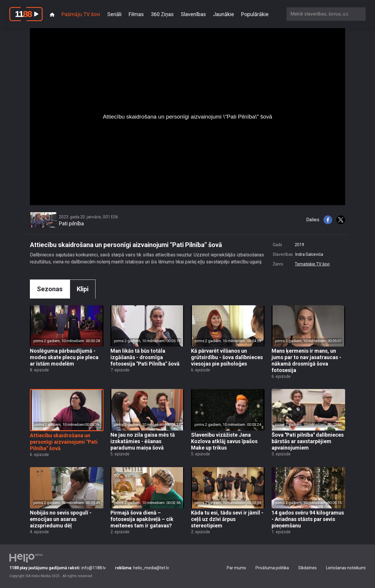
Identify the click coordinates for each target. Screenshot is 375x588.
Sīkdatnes (307, 568)
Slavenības (193, 14)
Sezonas (50, 289)
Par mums (236, 568)
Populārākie (255, 14)
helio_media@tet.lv (142, 568)
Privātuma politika (272, 568)
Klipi (83, 289)
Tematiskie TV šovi (312, 264)
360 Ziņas (162, 14)
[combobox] (326, 14)
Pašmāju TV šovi (81, 14)
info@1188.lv (58, 568)
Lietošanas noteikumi (346, 568)
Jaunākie (224, 14)
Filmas (136, 14)
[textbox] (326, 14)
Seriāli (114, 14)
